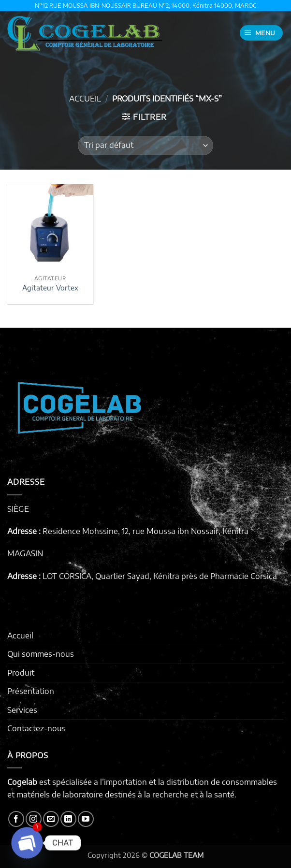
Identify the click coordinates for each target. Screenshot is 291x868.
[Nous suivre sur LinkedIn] (68, 819)
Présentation (31, 691)
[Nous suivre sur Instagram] (34, 819)
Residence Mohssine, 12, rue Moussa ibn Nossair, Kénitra (145, 531)
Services (22, 710)
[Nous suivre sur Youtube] (86, 819)
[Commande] (145, 145)
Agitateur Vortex (50, 288)
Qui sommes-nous (41, 654)
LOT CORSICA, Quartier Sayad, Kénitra (111, 576)
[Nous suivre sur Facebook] (16, 819)
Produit (21, 673)
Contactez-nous (36, 728)
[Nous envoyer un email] (51, 819)
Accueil (85, 99)
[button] (262, 33)
